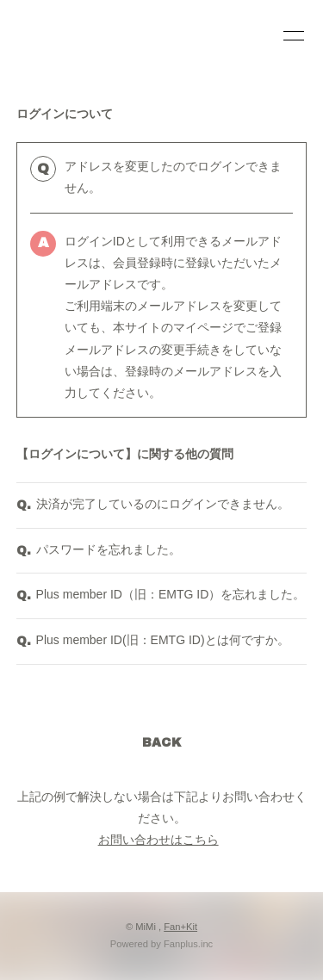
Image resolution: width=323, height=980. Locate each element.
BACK (162, 743)
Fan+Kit (180, 927)
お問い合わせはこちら (158, 840)
